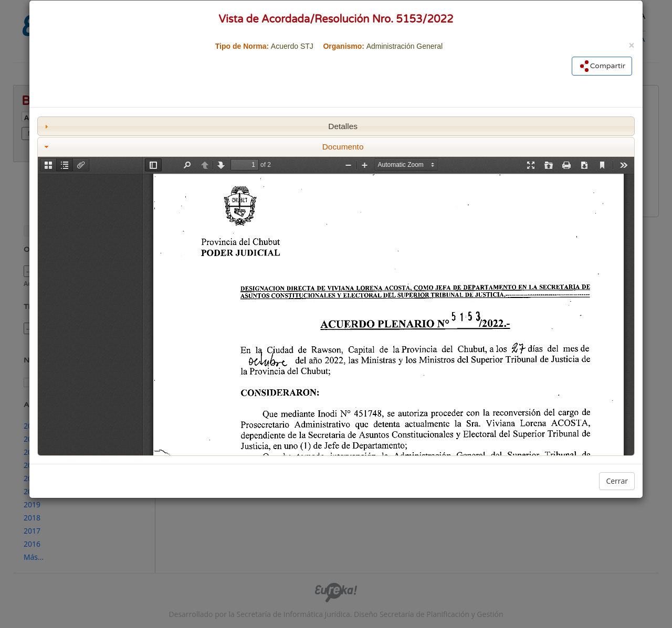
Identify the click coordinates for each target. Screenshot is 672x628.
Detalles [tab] (200, 126)
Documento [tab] (203, 147)
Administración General (405, 46)
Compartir (602, 66)
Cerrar (617, 481)
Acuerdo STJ (292, 46)
